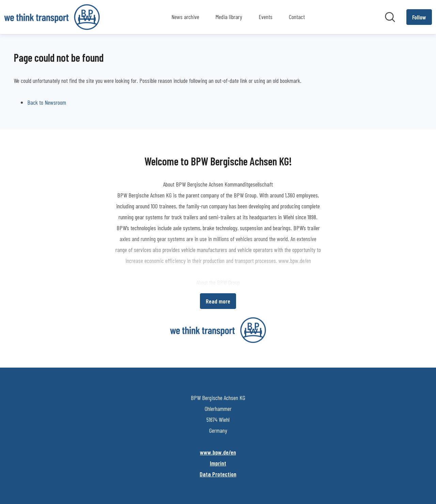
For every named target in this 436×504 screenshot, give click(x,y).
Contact (297, 17)
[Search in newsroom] (390, 17)
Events (266, 17)
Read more (218, 301)
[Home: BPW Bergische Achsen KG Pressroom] (52, 17)
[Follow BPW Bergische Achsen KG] (419, 17)
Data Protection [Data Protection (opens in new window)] (218, 474)
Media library (229, 17)
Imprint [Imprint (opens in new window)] (218, 463)
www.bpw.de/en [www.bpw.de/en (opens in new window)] (218, 452)
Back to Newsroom (47, 102)
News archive (185, 17)
